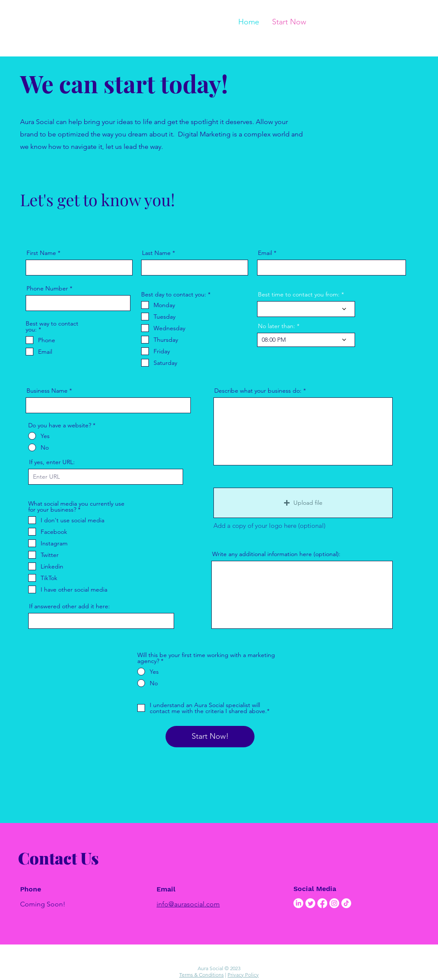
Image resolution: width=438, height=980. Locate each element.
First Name (41, 253)
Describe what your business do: (258, 391)
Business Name (47, 391)
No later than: (277, 326)
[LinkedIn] (298, 903)
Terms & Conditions (201, 975)
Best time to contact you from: (299, 294)
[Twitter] (310, 903)
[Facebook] (322, 903)
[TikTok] (346, 903)
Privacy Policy (243, 975)
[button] (303, 503)
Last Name (156, 253)
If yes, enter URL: (52, 462)
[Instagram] (334, 903)
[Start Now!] (210, 737)
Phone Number (47, 288)
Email (265, 253)
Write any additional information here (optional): (276, 554)
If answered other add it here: (70, 606)
